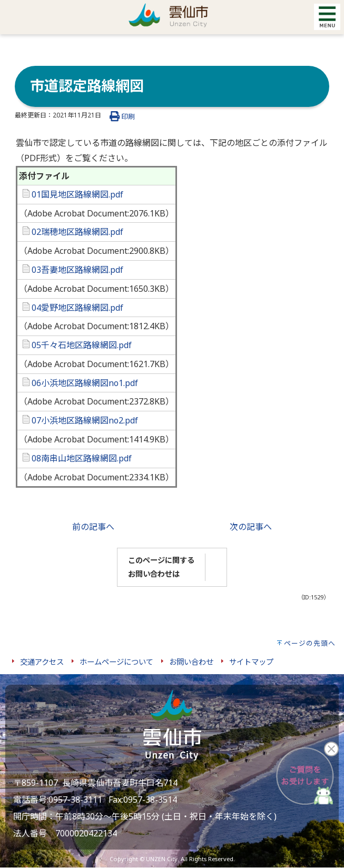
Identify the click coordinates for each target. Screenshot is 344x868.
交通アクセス (42, 662)
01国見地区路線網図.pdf (73, 194)
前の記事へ (93, 527)
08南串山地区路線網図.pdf (77, 458)
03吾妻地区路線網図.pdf (73, 270)
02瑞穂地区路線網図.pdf (73, 232)
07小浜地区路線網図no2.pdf (80, 420)
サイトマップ (251, 662)
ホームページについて (116, 662)
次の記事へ (251, 527)
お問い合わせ (191, 662)
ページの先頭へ (310, 643)
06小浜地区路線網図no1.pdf (80, 383)
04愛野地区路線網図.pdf (73, 308)
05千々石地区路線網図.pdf (77, 345)
